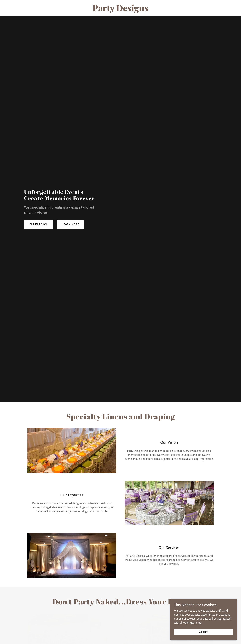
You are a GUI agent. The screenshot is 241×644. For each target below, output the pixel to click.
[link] (120, 10)
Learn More (71, 224)
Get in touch (39, 224)
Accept (204, 632)
